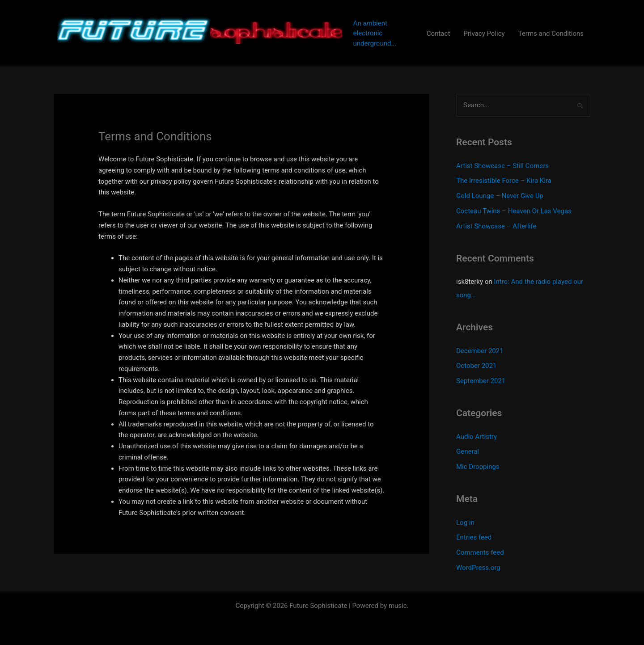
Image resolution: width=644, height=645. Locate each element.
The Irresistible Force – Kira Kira (504, 181)
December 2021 (480, 351)
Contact (438, 34)
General (468, 451)
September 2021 (481, 381)
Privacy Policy (484, 34)
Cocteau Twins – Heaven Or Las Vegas (514, 211)
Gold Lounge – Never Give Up (500, 196)
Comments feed (480, 552)
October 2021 (476, 366)
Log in (465, 523)
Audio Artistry (477, 437)
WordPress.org (478, 568)
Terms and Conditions (551, 34)
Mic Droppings (478, 467)
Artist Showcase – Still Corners (502, 166)
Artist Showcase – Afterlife (496, 226)
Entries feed (474, 537)
